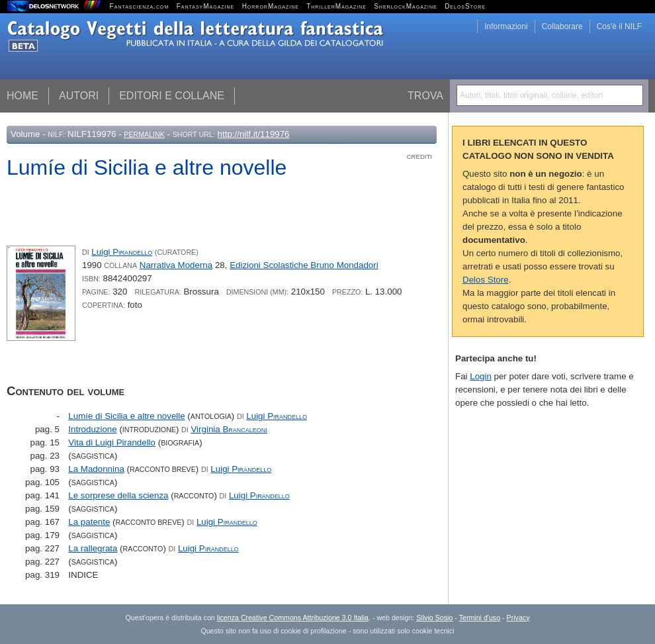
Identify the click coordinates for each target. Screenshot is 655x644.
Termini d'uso (480, 618)
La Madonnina (96, 469)
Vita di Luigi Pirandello (112, 442)
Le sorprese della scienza (118, 495)
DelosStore (465, 6)
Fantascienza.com (140, 6)
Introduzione (92, 429)
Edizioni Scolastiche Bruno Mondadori (304, 265)
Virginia (229, 429)
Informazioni (506, 26)
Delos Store (486, 280)
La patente (89, 522)
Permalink (144, 134)
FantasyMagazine (206, 6)
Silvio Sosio (434, 618)
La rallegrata (93, 548)
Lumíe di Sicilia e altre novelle (126, 416)
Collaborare (562, 26)
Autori (79, 96)
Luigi (122, 252)
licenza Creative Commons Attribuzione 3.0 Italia (293, 618)
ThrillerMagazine (336, 6)
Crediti (419, 157)
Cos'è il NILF (619, 26)
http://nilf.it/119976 (254, 134)
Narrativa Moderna (176, 265)
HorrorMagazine (271, 6)
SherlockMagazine (406, 6)
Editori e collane (172, 96)
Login (481, 376)
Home (22, 96)
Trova (425, 96)
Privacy (518, 618)
